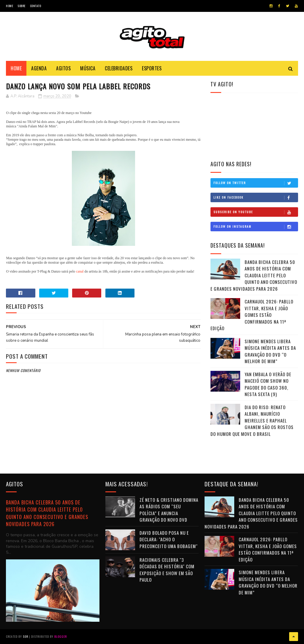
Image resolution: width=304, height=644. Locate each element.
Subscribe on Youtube (256, 212)
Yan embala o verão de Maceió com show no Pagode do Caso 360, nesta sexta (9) (268, 384)
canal (80, 271)
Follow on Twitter (256, 183)
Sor (26, 636)
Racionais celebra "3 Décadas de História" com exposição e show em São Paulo (167, 570)
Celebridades (119, 68)
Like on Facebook (256, 197)
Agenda (39, 68)
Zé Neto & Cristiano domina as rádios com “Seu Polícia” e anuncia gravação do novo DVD (169, 510)
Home (9, 6)
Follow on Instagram (256, 227)
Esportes (152, 68)
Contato (36, 6)
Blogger (61, 636)
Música (88, 68)
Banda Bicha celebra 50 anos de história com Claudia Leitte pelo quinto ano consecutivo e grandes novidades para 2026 (254, 275)
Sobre (22, 6)
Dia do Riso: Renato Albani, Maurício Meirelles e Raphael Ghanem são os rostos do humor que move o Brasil (252, 420)
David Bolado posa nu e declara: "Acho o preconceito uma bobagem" (169, 539)
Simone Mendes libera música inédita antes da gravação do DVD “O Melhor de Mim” (270, 351)
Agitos (63, 68)
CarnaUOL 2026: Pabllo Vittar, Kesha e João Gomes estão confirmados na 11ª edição (252, 315)
